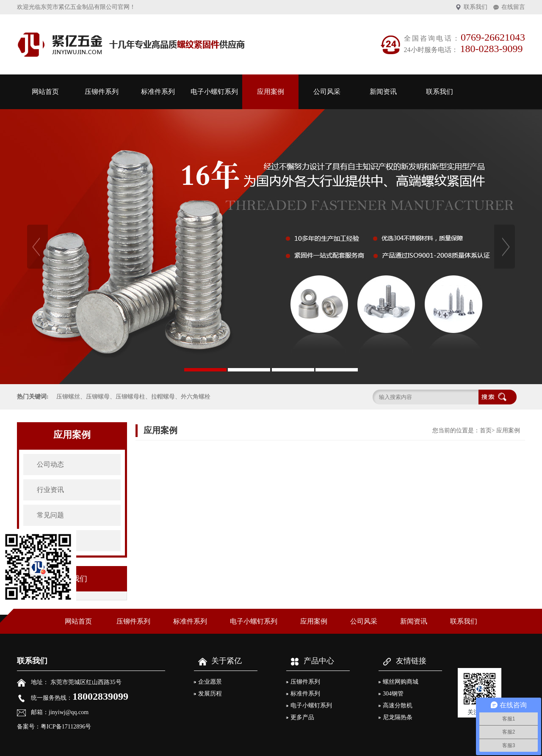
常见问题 (50, 515)
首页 (486, 430)
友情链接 (402, 661)
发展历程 (210, 694)
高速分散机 (398, 705)
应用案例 (271, 92)
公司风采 (327, 92)
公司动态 (50, 464)
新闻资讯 (383, 92)
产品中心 (310, 661)
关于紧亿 (218, 661)
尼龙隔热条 (398, 717)
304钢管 (393, 694)
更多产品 (302, 717)
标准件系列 (158, 92)
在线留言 (513, 7)
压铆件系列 (102, 92)
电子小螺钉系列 (214, 92)
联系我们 (476, 7)
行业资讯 (50, 490)
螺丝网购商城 (401, 682)
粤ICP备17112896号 (66, 727)
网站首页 (45, 92)
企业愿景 (210, 682)
